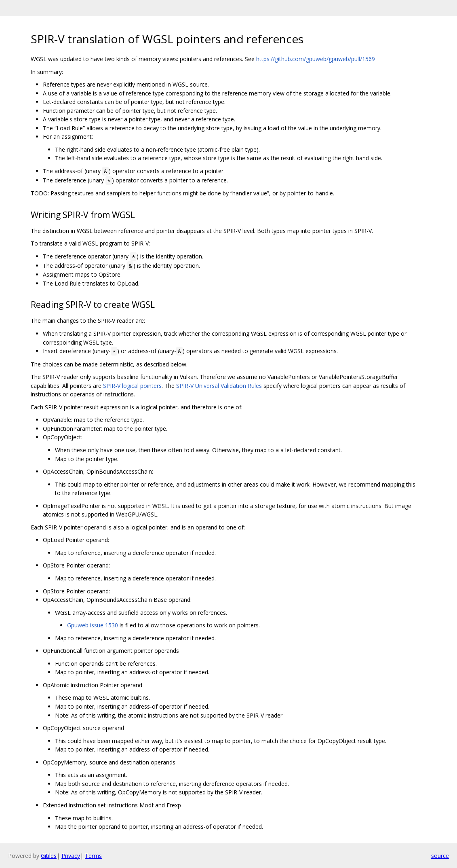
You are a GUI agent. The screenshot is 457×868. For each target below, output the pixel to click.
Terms (93, 856)
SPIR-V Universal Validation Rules (219, 386)
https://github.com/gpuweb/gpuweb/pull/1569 (316, 59)
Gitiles (49, 856)
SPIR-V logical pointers (132, 386)
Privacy (71, 856)
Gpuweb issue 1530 (93, 625)
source (440, 856)
